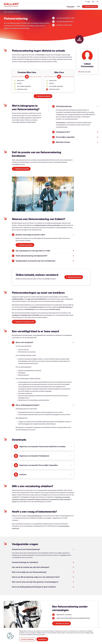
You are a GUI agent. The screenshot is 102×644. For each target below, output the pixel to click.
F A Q (78, 7)
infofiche (14, 502)
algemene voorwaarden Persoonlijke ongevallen (56, 499)
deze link (63, 555)
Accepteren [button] (42, 639)
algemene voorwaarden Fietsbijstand (31, 499)
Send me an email (85, 72)
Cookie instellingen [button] (27, 639)
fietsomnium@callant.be (35, 516)
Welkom (6, 12)
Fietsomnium (70, 7)
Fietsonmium (11, 12)
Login (88, 2)
